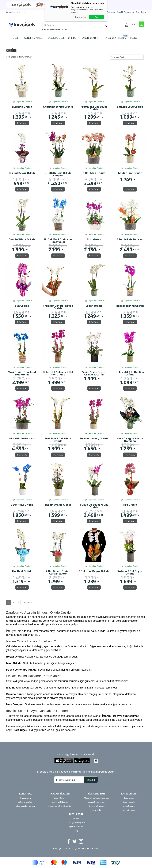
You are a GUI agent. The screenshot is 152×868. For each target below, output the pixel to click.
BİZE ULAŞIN (76, 814)
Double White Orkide (22, 239)
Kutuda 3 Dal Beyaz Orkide (130, 572)
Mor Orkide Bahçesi (22, 439)
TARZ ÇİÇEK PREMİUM (116, 37)
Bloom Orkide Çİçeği (58, 505)
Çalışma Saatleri (25, 802)
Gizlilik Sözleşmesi (96, 802)
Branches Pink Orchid (130, 306)
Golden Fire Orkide (130, 173)
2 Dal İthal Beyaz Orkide (94, 571)
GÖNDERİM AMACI (34, 38)
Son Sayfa (27, 602)
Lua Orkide (22, 306)
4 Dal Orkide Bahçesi (130, 239)
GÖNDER (91, 780)
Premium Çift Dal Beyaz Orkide (58, 307)
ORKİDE (73, 38)
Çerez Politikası (96, 806)
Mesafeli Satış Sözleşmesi (96, 798)
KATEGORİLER (129, 794)
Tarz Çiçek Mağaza (76, 822)
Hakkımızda (25, 798)
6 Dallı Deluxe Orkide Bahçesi (58, 174)
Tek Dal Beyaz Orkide (22, 173)
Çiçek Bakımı (60, 798)
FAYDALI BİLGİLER (60, 794)
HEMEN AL (22, 123)
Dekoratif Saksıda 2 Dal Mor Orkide (58, 373)
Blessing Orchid (22, 107)
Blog (76, 830)
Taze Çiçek (129, 798)
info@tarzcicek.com (17, 12)
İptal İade (96, 810)
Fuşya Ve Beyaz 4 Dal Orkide (94, 506)
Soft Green (94, 239)
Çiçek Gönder (129, 810)
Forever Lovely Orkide (94, 439)
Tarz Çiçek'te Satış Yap (105, 12)
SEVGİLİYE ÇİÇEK (56, 38)
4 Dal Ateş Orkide (94, 173)
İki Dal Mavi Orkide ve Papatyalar (58, 240)
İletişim (76, 818)
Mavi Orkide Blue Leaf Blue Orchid (22, 373)
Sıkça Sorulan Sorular (26, 806)
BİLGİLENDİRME (96, 794)
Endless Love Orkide (130, 107)
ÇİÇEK (17, 38)
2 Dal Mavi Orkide (22, 505)
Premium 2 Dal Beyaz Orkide (94, 108)
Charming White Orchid (58, 107)
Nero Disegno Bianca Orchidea (130, 440)
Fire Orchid (130, 505)
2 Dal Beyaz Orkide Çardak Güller (58, 572)
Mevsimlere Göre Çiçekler (60, 806)
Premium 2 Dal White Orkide (58, 440)
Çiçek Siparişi (129, 806)
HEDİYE (135, 38)
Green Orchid (94, 306)
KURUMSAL (26, 794)
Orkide (64, 30)
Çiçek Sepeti (129, 802)
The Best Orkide (22, 571)
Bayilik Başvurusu (126, 12)
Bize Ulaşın (141, 12)
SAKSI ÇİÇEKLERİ (91, 38)
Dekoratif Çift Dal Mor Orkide (130, 373)
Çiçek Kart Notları (60, 802)
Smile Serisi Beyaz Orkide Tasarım (94, 373)
